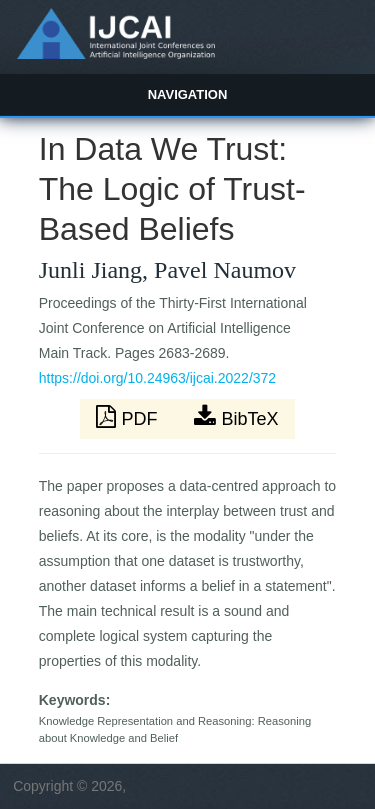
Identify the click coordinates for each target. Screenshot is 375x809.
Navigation (188, 94)
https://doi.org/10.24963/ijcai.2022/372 (157, 378)
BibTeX (236, 417)
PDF (129, 417)
